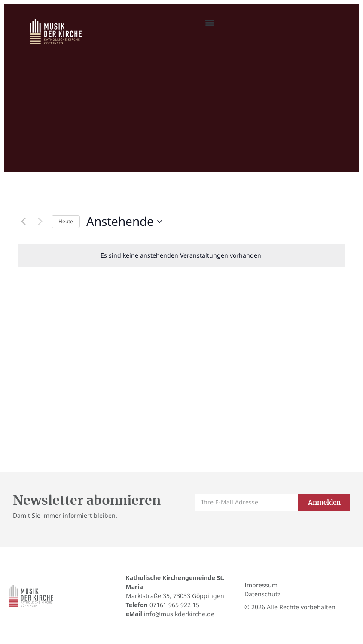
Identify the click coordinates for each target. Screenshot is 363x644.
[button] (209, 22)
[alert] (182, 256)
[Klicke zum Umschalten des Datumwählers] (124, 222)
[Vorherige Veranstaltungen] (23, 222)
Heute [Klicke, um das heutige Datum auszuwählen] (66, 221)
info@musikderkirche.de (179, 614)
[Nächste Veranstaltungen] (40, 222)
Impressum (261, 585)
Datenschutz (262, 594)
